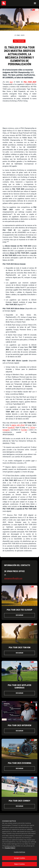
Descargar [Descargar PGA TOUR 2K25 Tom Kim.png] (19, 653)
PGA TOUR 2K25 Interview (20, 725)
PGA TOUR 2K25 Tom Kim (20, 647)
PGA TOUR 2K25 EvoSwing (20, 763)
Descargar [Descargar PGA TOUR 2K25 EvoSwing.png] (19, 768)
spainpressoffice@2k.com (13, 578)
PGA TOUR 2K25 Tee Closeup (19, 610)
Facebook (11, 428)
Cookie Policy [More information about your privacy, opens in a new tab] (10, 848)
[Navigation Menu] (35, 3)
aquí (11, 82)
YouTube (24, 430)
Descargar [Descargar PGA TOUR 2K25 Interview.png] (19, 731)
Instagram (6, 430)
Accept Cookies (19, 858)
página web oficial (18, 425)
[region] (19, 842)
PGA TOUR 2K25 (19, 41)
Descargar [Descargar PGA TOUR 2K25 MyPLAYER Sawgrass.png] (19, 693)
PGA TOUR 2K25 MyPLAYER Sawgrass (19, 686)
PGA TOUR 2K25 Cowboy (19, 801)
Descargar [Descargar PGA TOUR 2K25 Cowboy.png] (19, 806)
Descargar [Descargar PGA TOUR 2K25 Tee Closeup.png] (19, 615)
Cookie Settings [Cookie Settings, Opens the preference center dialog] (19, 852)
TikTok (33, 428)
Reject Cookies (19, 864)
